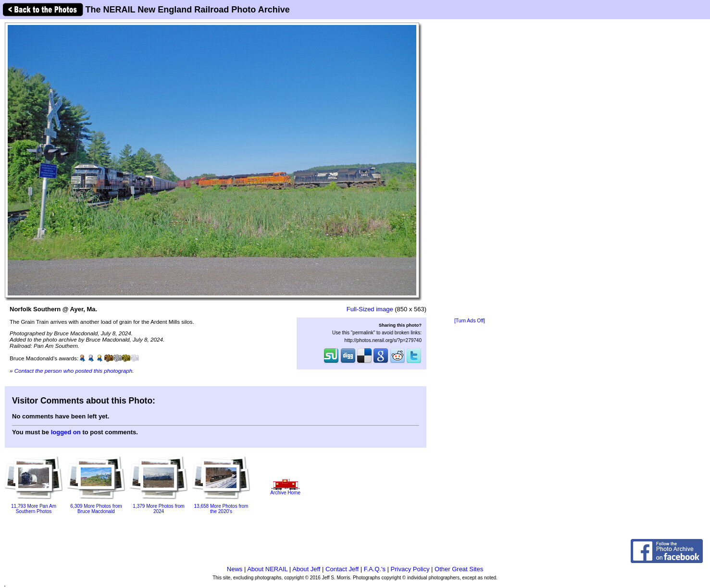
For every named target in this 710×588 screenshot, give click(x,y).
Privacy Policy (410, 569)
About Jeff (306, 569)
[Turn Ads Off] (470, 321)
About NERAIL (267, 569)
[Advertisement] (470, 169)
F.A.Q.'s (375, 569)
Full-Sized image (370, 309)
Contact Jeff (342, 569)
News (235, 569)
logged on (66, 432)
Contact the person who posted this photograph (74, 371)
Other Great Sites (459, 569)
